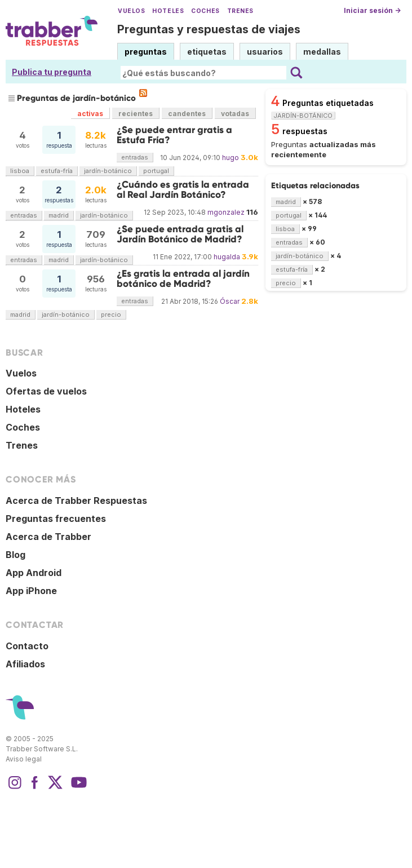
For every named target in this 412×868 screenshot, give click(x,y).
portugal (156, 171)
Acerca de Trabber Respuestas (76, 501)
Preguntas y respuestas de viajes (209, 29)
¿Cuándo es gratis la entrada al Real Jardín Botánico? (183, 190)
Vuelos (131, 11)
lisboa (20, 171)
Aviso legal (24, 759)
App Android (34, 573)
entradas (135, 157)
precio (111, 315)
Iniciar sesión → (372, 10)
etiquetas (207, 52)
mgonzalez (226, 212)
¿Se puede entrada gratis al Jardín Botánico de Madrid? (180, 234)
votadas (235, 114)
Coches (205, 11)
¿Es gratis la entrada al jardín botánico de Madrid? (183, 279)
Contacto (27, 646)
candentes (187, 114)
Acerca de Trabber (48, 537)
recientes (136, 114)
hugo (231, 158)
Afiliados (25, 664)
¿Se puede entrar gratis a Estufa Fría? (174, 135)
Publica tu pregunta (52, 72)
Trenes (240, 11)
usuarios (265, 52)
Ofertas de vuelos (46, 391)
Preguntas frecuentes (56, 519)
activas (90, 114)
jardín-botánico (108, 171)
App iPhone (31, 591)
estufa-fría (57, 171)
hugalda (227, 257)
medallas (322, 52)
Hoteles (168, 11)
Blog (15, 555)
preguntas (146, 52)
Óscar (230, 301)
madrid (59, 215)
